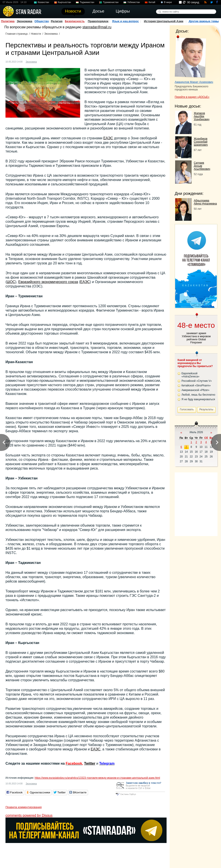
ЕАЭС (108, 138)
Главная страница (17, 34)
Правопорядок (98, 21)
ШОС (11, 282)
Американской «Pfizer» (195, 390)
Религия (57, 21)
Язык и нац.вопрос (126, 21)
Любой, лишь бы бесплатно (198, 395)
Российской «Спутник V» (197, 381)
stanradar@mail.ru (97, 27)
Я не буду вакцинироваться (198, 399)
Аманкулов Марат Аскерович (194, 82)
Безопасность (75, 21)
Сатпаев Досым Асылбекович (202, 166)
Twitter (90, 763)
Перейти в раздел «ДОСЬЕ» (192, 97)
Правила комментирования (24, 807)
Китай (152, 2)
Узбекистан (134, 2)
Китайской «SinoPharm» (196, 386)
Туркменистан (111, 2)
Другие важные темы (204, 21)
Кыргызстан (65, 2)
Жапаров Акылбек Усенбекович (202, 116)
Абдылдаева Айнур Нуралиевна (205, 202)
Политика (8, 21)
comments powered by (29, 815)
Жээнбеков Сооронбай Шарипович (201, 142)
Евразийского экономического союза (48, 282)
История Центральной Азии (164, 21)
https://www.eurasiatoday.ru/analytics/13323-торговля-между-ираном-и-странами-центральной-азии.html (97, 778)
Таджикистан (87, 2)
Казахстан (43, 2)
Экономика (24, 21)
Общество (42, 21)
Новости (36, 34)
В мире (168, 2)
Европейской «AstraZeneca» (190, 375)
